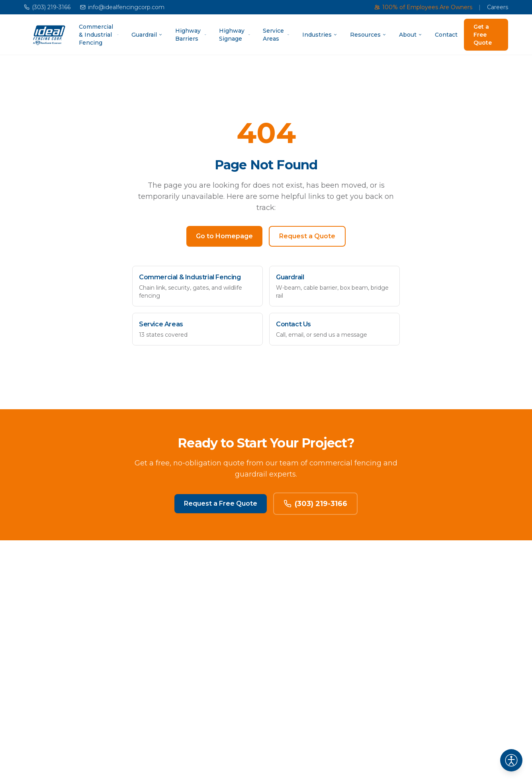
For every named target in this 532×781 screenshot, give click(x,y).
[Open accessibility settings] (511, 760)
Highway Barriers (191, 35)
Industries (320, 35)
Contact (446, 35)
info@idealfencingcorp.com (122, 7)
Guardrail (147, 35)
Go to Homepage (224, 236)
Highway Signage (235, 35)
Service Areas (276, 35)
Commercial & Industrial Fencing (99, 35)
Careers (498, 7)
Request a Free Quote (221, 503)
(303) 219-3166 (47, 7)
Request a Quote (307, 236)
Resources (368, 35)
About (411, 35)
